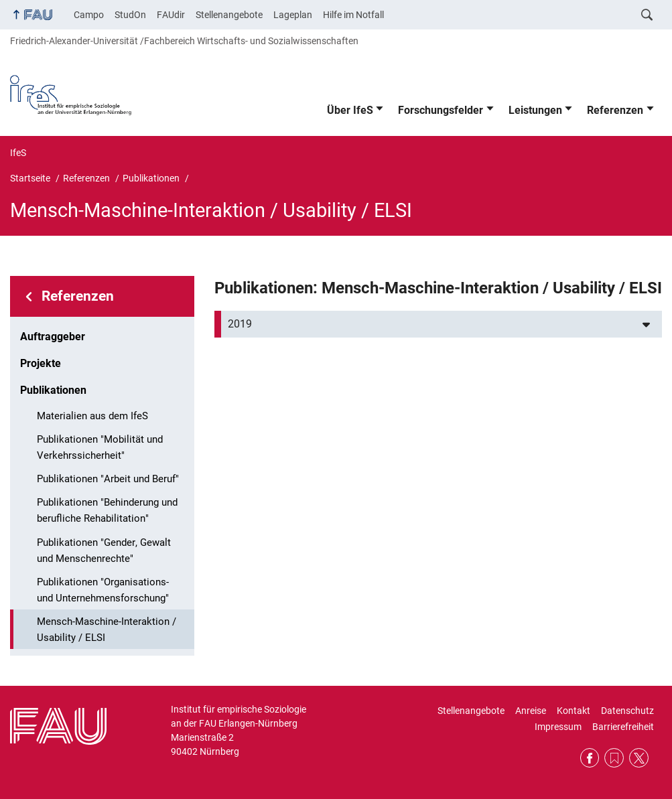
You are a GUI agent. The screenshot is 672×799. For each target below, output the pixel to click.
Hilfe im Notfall (353, 15)
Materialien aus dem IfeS (92, 416)
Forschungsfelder (441, 110)
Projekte (41, 363)
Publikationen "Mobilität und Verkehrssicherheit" (100, 447)
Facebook (590, 758)
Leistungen (535, 110)
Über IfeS (350, 110)
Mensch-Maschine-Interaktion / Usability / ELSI (107, 630)
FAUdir (171, 15)
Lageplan (293, 15)
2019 (240, 324)
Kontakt (574, 711)
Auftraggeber (53, 337)
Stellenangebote (229, 15)
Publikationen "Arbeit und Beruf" (108, 479)
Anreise (531, 711)
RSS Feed (614, 758)
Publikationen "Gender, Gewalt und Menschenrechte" (104, 551)
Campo (89, 15)
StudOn (130, 15)
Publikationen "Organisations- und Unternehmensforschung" (103, 590)
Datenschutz (627, 711)
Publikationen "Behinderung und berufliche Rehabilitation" (107, 510)
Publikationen (53, 390)
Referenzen (615, 110)
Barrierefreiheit (623, 727)
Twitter (639, 758)
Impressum (558, 727)
